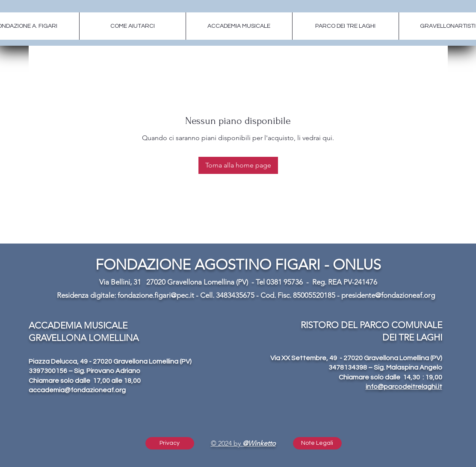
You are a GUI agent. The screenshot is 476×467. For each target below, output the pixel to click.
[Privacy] (170, 443)
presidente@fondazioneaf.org (388, 295)
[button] (317, 443)
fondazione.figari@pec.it (156, 295)
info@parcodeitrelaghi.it (404, 387)
